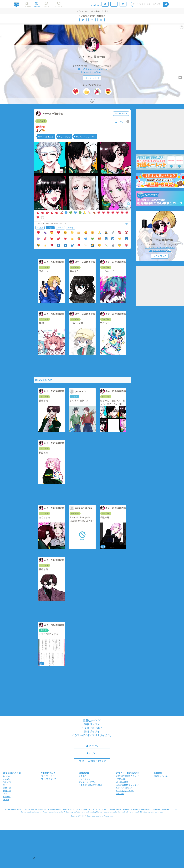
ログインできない (124, 788)
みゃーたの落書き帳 (92, 57)
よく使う (40, 228)
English (7, 776)
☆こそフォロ (92, 78)
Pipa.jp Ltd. (108, 816)
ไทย (5, 794)
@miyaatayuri (93, 61)
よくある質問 (122, 782)
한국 (5, 785)
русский (7, 797)
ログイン (92, 746)
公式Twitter (122, 779)
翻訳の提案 (15, 773)
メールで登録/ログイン (92, 761)
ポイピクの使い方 (49, 779)
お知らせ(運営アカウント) (128, 776)
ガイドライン (84, 779)
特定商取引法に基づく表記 (90, 785)
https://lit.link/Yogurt (92, 72)
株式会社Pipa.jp (161, 776)
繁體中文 (7, 791)
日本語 (6, 799)
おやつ (60, 228)
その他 (70, 228)
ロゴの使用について (125, 791)
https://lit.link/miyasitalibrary (92, 69)
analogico (98, 816)
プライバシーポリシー (88, 782)
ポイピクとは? (47, 776)
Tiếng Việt (8, 782)
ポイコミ (120, 794)
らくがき (41, 121)
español (7, 779)
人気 (50, 228)
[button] (34, 858)
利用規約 (82, 776)
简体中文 (7, 788)
